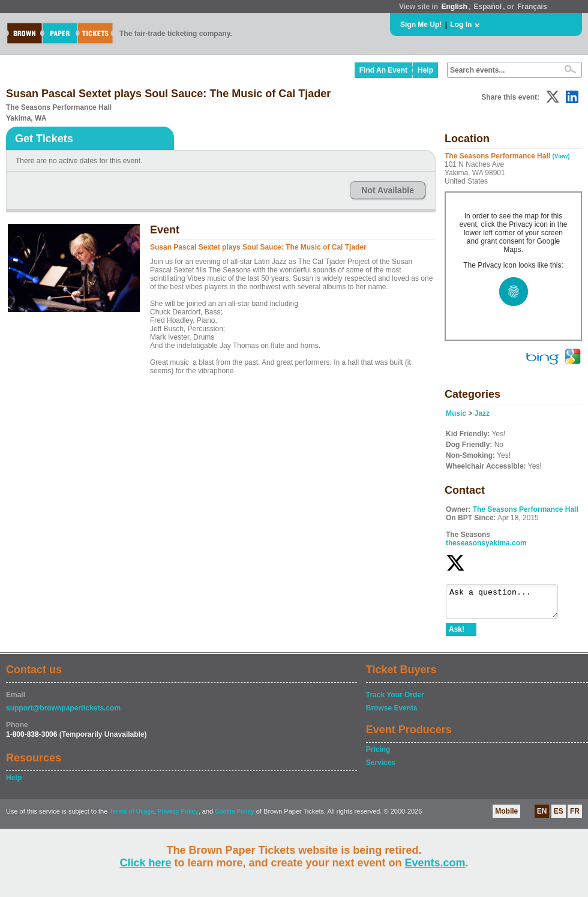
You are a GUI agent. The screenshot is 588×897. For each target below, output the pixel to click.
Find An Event (383, 70)
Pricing (378, 755)
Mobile (506, 817)
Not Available (388, 190)
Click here (145, 863)
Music (456, 413)
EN (542, 817)
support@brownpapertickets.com (63, 713)
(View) (561, 156)
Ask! (457, 635)
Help (425, 70)
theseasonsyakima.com (486, 543)
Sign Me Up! (421, 25)
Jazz (482, 413)
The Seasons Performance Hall (526, 509)
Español (488, 7)
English (454, 7)
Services (381, 768)
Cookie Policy (235, 817)
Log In (461, 25)
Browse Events (392, 713)
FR (575, 817)
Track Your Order (395, 700)
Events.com (435, 863)
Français (532, 7)
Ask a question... (508, 604)
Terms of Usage (131, 817)
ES (559, 817)
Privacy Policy (178, 817)
